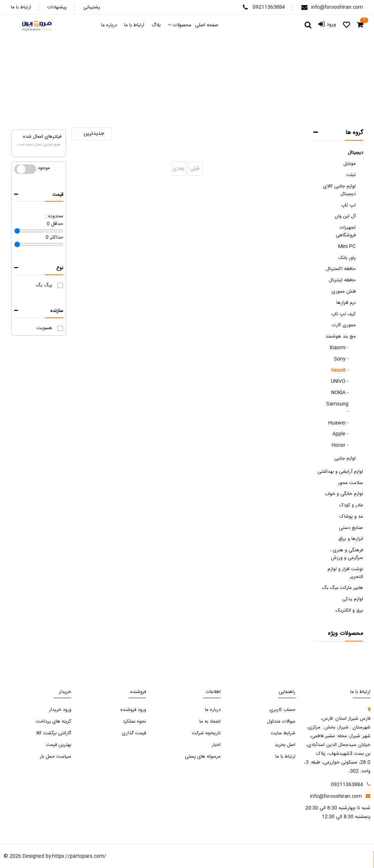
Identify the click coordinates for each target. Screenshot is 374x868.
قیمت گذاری (134, 733)
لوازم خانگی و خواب (344, 494)
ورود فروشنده (133, 710)
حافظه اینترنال (342, 280)
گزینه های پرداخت (54, 722)
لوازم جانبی (345, 458)
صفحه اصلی (232, 88)
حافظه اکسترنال (341, 269)
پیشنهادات (57, 7)
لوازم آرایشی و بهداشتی (340, 472)
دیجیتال (355, 153)
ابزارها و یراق (351, 539)
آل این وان (345, 216)
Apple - (340, 434)
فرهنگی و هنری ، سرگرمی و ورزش (346, 554)
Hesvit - (340, 370)
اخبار (216, 745)
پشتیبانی (92, 7)
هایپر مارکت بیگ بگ (342, 588)
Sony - (341, 359)
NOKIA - (340, 393)
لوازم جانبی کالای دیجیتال (339, 190)
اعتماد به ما (210, 722)
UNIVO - (340, 381)
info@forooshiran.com (337, 7)
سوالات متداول (281, 722)
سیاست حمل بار (56, 757)
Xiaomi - (339, 348)
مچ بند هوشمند (169, 88)
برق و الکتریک (349, 610)
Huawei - (338, 423)
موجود (25, 169)
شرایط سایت (283, 733)
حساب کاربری (283, 710)
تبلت (351, 175)
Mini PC (347, 247)
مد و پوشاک (351, 517)
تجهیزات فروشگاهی (346, 231)
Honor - (340, 445)
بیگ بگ (44, 285)
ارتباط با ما (21, 7)
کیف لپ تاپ (344, 314)
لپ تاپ (348, 205)
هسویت (44, 328)
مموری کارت (344, 325)
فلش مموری (344, 292)
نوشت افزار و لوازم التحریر (345, 573)
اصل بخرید (285, 745)
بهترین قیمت (59, 745)
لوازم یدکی (353, 599)
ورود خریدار (60, 710)
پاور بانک (347, 258)
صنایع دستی (351, 528)
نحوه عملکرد (134, 722)
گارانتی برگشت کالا (54, 733)
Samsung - (337, 408)
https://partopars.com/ (79, 856)
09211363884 (269, 7)
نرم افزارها (346, 303)
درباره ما (213, 710)
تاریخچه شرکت (206, 733)
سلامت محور (350, 483)
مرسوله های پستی (203, 757)
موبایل (350, 164)
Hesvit (137, 88)
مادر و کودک (351, 505)
